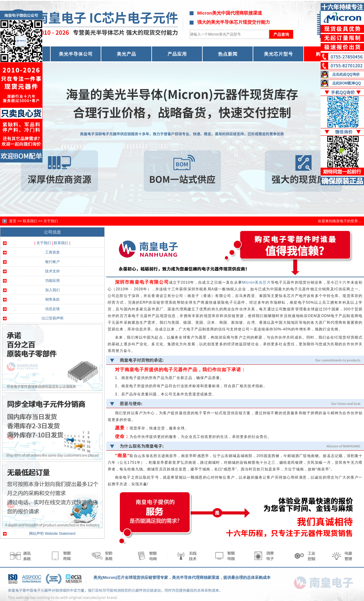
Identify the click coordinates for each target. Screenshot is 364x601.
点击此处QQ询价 (346, 74)
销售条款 (52, 299)
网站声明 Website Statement (52, 534)
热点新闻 (228, 54)
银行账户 (52, 262)
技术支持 (52, 271)
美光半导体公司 (76, 54)
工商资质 (52, 252)
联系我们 (61, 243)
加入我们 (52, 290)
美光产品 (126, 54)
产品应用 (177, 54)
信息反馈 (52, 309)
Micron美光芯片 (256, 282)
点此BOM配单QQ (347, 83)
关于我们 (51, 221)
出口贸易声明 (52, 318)
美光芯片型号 (278, 54)
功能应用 (52, 281)
